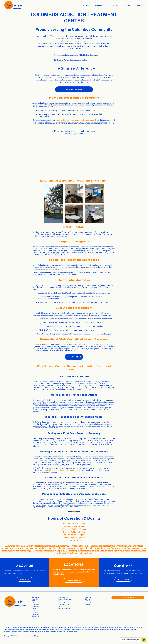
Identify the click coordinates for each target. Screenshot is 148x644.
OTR (33, 601)
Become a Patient (128, 598)
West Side (35, 599)
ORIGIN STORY (25, 579)
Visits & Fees (63, 601)
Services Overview (64, 605)
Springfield (35, 616)
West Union (36, 618)
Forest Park (36, 605)
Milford (34, 603)
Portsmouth (36, 614)
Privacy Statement (64, 608)
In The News (89, 601)
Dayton (34, 608)
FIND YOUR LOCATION (74, 580)
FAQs (60, 607)
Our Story (88, 599)
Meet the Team (74, 357)
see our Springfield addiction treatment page (60, 470)
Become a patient (74, 89)
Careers (87, 605)
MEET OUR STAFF (123, 579)
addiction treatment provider (74, 41)
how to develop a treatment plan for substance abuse (78, 120)
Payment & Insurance (65, 599)
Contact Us (89, 603)
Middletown (36, 607)
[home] (13, 5)
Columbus (35, 612)
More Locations (37, 620)
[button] (87, 5)
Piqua (34, 610)
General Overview (64, 603)
